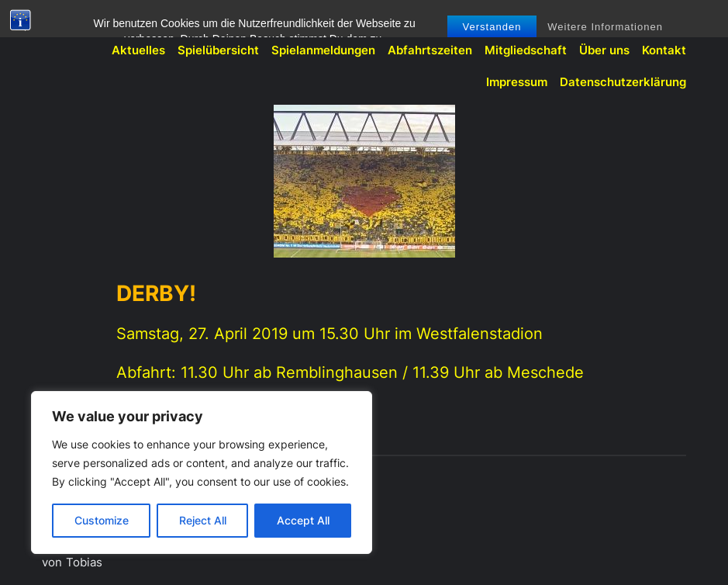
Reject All (203, 520)
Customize (102, 520)
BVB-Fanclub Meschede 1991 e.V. (136, 20)
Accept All (303, 520)
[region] (202, 472)
